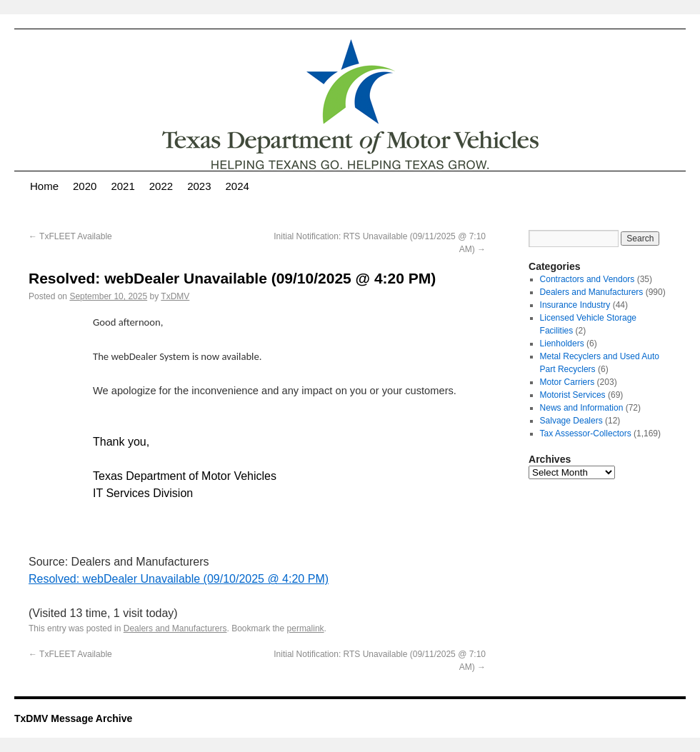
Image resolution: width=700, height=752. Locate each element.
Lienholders (562, 344)
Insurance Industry (575, 305)
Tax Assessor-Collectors (586, 433)
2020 (85, 186)
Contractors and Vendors (587, 279)
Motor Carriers (567, 382)
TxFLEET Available (70, 236)
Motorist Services (573, 395)
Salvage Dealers (571, 421)
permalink (306, 628)
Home (44, 186)
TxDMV (175, 296)
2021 (122, 186)
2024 (237, 186)
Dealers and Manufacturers (175, 628)
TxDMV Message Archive (73, 718)
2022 (161, 186)
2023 (199, 186)
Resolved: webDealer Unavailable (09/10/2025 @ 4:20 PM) (179, 579)
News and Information (582, 408)
